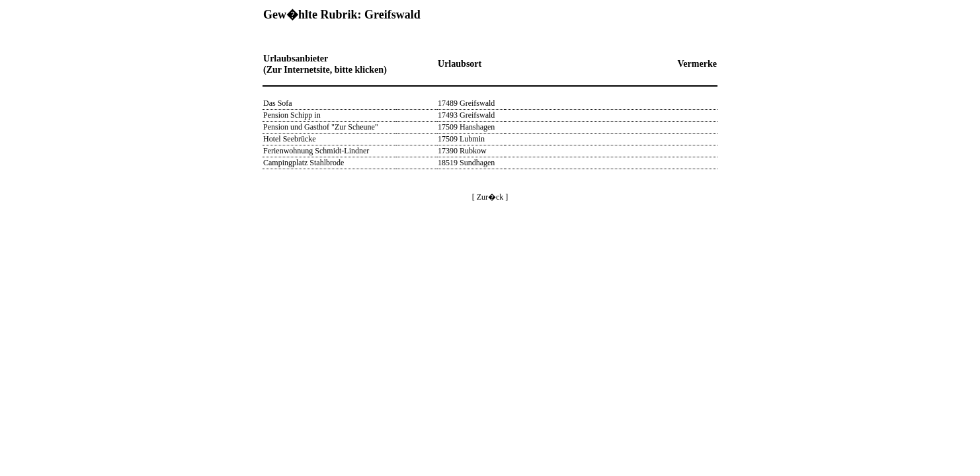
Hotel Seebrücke (290, 139)
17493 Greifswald (466, 115)
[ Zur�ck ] (490, 197)
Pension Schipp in (292, 115)
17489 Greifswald (466, 103)
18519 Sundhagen (466, 163)
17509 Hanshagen (466, 127)
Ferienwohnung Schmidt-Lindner (316, 151)
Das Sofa (278, 103)
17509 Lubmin (461, 139)
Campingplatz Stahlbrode (304, 163)
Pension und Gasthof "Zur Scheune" (321, 127)
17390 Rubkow (462, 151)
